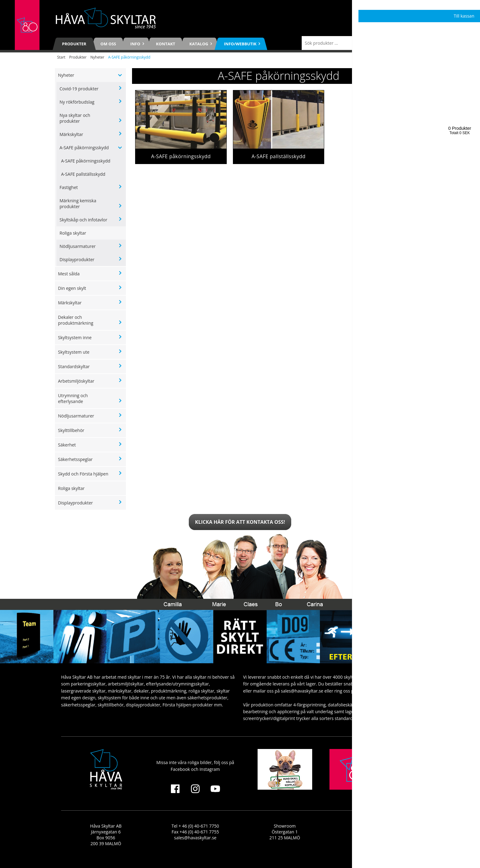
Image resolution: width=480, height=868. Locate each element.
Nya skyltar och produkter (75, 118)
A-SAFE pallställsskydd (83, 174)
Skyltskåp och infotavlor (83, 220)
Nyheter (97, 57)
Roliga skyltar (73, 233)
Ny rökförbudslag (77, 102)
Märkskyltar (71, 134)
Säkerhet (67, 445)
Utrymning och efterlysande (73, 398)
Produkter (74, 44)
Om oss (108, 44)
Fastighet (69, 187)
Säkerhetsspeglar (75, 459)
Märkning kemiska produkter (78, 204)
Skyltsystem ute (74, 352)
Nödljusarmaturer (78, 246)
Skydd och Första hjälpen (83, 474)
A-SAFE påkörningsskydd (84, 148)
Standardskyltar (74, 366)
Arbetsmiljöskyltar (76, 381)
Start (61, 57)
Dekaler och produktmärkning (76, 320)
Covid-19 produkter (79, 89)
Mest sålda (69, 274)
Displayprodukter (77, 259)
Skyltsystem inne (75, 337)
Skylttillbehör (71, 430)
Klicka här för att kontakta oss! (240, 522)
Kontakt (166, 44)
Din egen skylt (72, 288)
